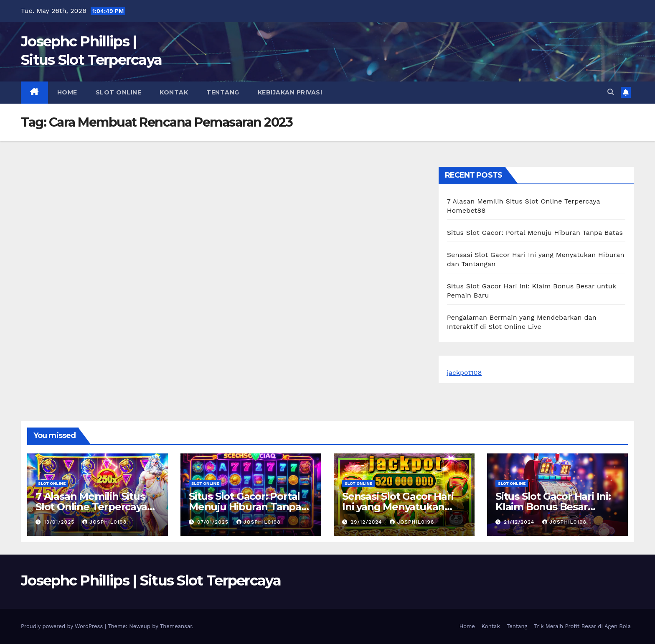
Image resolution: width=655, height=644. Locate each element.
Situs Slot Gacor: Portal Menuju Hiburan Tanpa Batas (535, 233)
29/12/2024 (367, 522)
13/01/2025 (60, 522)
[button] (611, 92)
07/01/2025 (214, 522)
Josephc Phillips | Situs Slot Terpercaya (151, 580)
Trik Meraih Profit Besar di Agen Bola (582, 626)
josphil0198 (104, 522)
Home (67, 92)
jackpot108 (465, 373)
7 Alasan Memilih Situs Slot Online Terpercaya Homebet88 (91, 507)
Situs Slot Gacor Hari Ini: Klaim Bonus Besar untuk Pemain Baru (553, 507)
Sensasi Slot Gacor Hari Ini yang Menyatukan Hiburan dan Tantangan (401, 507)
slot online (119, 92)
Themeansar (176, 626)
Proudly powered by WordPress (63, 626)
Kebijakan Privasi (290, 92)
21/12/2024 (520, 522)
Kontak (174, 92)
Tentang (223, 92)
